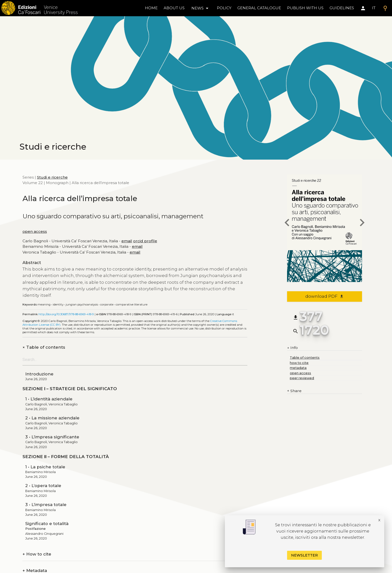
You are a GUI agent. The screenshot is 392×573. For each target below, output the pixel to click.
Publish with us (305, 8)
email (127, 241)
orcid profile (145, 241)
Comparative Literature (132, 304)
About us (174, 8)
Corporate (107, 304)
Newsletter (304, 555)
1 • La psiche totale (45, 467)
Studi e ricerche (52, 177)
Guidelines (342, 8)
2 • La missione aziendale (52, 418)
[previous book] (287, 223)
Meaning (44, 304)
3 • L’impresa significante (52, 437)
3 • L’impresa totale (46, 505)
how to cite (299, 363)
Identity (58, 304)
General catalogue (259, 8)
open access (35, 231)
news (201, 8)
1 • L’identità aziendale (49, 399)
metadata (298, 368)
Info (292, 348)
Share (294, 391)
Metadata (35, 571)
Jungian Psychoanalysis (82, 304)
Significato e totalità (47, 524)
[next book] (362, 223)
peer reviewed (302, 378)
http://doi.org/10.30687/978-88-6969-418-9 (66, 314)
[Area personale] (363, 8)
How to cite (37, 554)
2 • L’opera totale (43, 486)
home (151, 8)
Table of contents (44, 347)
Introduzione (39, 374)
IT (374, 8)
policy (224, 8)
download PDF (325, 296)
